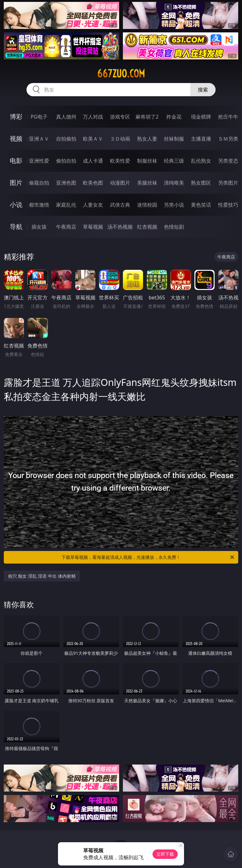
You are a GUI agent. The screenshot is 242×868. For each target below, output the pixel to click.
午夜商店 (66, 227)
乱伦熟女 (201, 161)
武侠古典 (120, 205)
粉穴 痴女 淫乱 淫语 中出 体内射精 (42, 576)
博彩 (16, 117)
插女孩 (39, 227)
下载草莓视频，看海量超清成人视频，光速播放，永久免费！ (148, 557)
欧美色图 (93, 183)
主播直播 (201, 139)
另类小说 (174, 205)
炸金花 (174, 117)
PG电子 (39, 117)
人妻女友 (93, 205)
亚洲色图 (66, 183)
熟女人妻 (147, 139)
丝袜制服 (174, 139)
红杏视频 (147, 227)
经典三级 (174, 161)
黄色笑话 (201, 205)
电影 (16, 161)
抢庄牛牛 (228, 117)
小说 (16, 205)
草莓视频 (93, 227)
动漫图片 (120, 183)
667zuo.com (121, 74)
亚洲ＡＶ (39, 139)
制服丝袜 (147, 161)
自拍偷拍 (66, 139)
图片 (16, 183)
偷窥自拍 (39, 183)
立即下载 (165, 854)
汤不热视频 (120, 227)
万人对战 (93, 117)
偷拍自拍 (66, 161)
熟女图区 (201, 183)
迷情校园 (147, 205)
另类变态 (228, 161)
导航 (16, 227)
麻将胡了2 (147, 117)
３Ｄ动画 (120, 139)
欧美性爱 (120, 161)
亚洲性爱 (39, 161)
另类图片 (228, 183)
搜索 (203, 90)
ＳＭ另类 (228, 139)
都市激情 (39, 205)
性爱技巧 (228, 205)
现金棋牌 (201, 117)
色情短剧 (174, 227)
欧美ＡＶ (93, 139)
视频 (16, 139)
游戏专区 (120, 117)
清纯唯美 (174, 183)
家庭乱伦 (66, 205)
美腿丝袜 (147, 183)
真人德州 (66, 117)
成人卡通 (93, 161)
